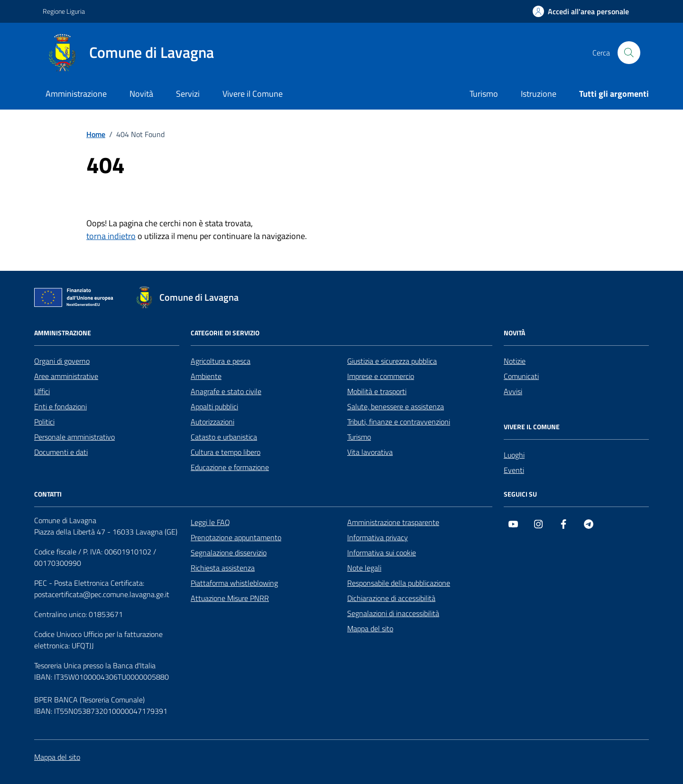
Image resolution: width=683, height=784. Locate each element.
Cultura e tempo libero (226, 452)
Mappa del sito (370, 628)
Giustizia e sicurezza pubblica (392, 361)
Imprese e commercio (381, 376)
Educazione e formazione (230, 467)
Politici (44, 422)
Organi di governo (62, 361)
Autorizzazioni (212, 422)
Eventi (514, 470)
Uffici (42, 391)
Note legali (364, 568)
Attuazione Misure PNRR (230, 598)
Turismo (484, 94)
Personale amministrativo (74, 437)
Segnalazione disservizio (229, 553)
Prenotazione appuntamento (236, 537)
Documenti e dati (61, 452)
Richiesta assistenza (223, 568)
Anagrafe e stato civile (226, 391)
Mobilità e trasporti (377, 391)
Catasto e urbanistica (224, 437)
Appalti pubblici (214, 406)
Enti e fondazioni (60, 406)
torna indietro (111, 236)
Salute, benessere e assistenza (396, 406)
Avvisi (513, 391)
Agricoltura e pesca (221, 361)
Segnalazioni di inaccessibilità (393, 613)
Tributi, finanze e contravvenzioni (399, 422)
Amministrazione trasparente (393, 522)
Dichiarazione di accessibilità (391, 598)
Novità (141, 94)
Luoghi (514, 455)
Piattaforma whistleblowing (234, 583)
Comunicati (521, 376)
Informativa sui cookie (382, 553)
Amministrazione (76, 94)
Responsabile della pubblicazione (399, 583)
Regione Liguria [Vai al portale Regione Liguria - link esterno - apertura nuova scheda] (64, 11)
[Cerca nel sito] (629, 53)
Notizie (515, 361)
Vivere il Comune (253, 94)
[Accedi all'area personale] (581, 11)
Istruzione (539, 94)
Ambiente (206, 376)
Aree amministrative (66, 376)
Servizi (188, 94)
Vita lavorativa (370, 452)
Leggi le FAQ (210, 522)
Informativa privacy (378, 537)
